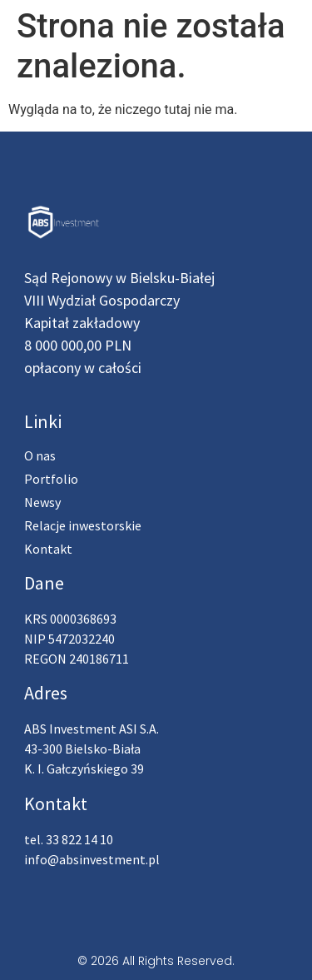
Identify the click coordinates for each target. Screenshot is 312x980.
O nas (40, 455)
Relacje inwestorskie (83, 525)
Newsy (42, 502)
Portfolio (51, 479)
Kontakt (48, 549)
